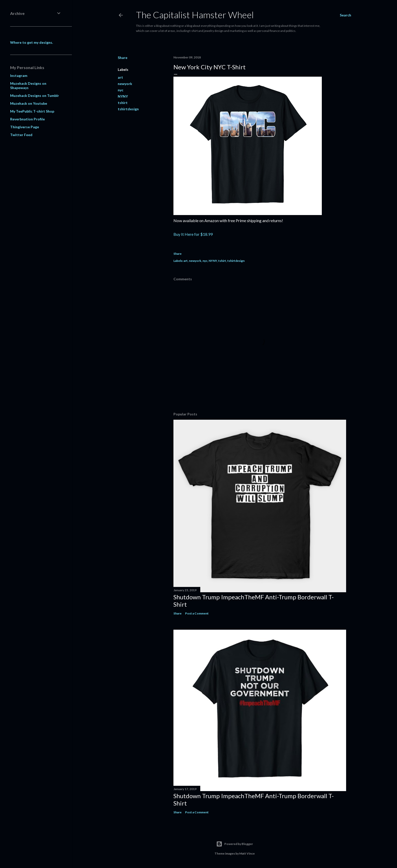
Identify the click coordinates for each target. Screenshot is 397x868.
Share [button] (123, 58)
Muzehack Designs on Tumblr (35, 96)
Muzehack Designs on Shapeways (28, 86)
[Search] (345, 15)
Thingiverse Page (25, 127)
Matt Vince (247, 853)
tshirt (123, 103)
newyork (125, 84)
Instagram (19, 76)
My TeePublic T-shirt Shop (32, 111)
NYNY (123, 96)
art (120, 77)
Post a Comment (197, 613)
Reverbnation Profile (27, 119)
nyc (121, 90)
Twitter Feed (21, 135)
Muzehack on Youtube (29, 103)
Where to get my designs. (32, 42)
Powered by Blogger (235, 844)
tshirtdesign (128, 109)
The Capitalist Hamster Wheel (195, 15)
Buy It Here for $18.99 (193, 234)
